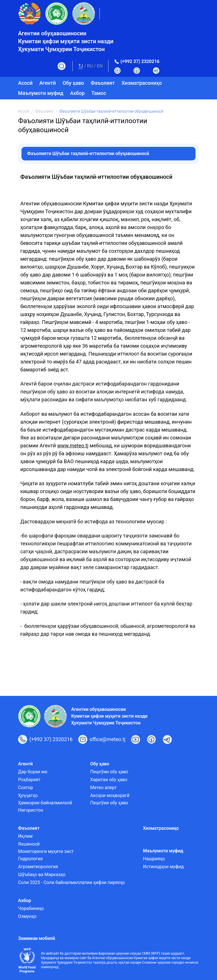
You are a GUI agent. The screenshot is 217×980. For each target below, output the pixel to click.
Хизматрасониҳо (142, 83)
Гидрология (30, 859)
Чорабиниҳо (31, 908)
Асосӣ (25, 83)
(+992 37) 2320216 (140, 61)
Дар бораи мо (33, 772)
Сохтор (26, 788)
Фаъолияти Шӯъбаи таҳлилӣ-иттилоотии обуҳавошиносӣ (88, 153)
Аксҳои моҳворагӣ (110, 795)
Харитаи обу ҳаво (109, 780)
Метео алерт (103, 788)
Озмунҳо (27, 916)
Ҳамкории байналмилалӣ (45, 803)
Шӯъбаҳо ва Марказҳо (42, 875)
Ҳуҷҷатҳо (28, 795)
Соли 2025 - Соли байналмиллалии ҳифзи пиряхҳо (71, 882)
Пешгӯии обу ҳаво (109, 772)
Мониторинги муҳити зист (46, 851)
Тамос (99, 93)
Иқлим (25, 836)
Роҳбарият (29, 780)
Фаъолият (44, 111)
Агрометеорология (38, 867)
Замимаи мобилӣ (37, 938)
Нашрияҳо (154, 859)
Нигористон (31, 810)
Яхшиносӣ (29, 844)
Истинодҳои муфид (163, 867)
